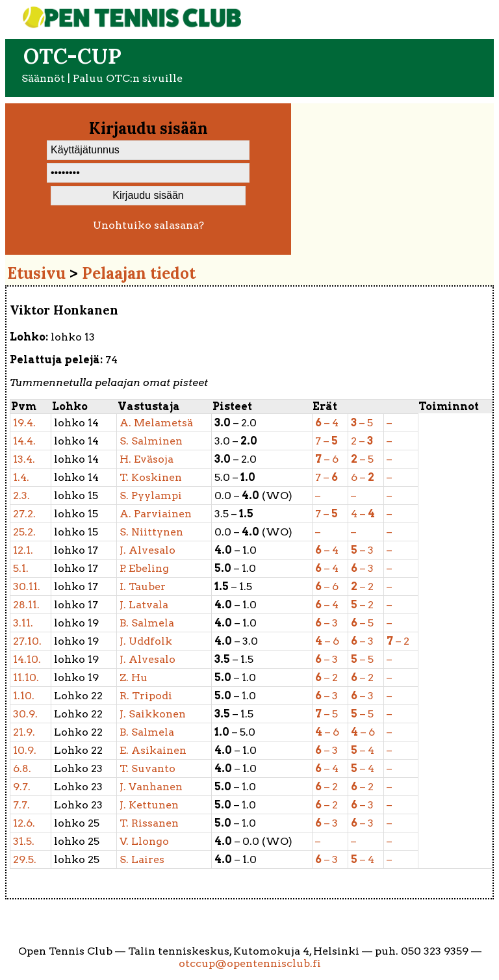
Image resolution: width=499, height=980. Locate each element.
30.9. (25, 714)
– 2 (362, 587)
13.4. (24, 459)
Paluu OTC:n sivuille (128, 78)
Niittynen (151, 532)
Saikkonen (153, 714)
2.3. (21, 496)
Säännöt (43, 78)
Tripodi (146, 696)
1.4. (21, 477)
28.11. (26, 605)
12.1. (23, 550)
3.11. (23, 623)
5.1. (21, 568)
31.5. (24, 841)
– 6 (327, 459)
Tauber (143, 587)
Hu (134, 677)
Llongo (144, 841)
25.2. (24, 532)
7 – (326, 441)
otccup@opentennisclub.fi (250, 963)
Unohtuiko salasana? (148, 225)
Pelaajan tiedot (139, 273)
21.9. (24, 732)
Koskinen (151, 477)
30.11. (27, 587)
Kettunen (149, 805)
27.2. (24, 514)
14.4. (24, 441)
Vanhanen (151, 787)
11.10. (26, 677)
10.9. (25, 750)
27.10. (27, 641)
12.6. (24, 823)
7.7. (21, 805)
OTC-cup (72, 56)
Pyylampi (151, 496)
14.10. (27, 659)
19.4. (24, 423)
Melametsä (156, 423)
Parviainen (156, 514)
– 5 (362, 423)
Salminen (151, 441)
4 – (363, 514)
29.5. (25, 859)
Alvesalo (147, 550)
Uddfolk (146, 641)
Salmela (147, 623)
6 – (363, 477)
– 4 (327, 423)
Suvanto (147, 768)
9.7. (22, 787)
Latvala (144, 605)
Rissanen (149, 823)
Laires (142, 859)
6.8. (22, 768)
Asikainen (153, 750)
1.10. (24, 696)
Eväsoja (147, 459)
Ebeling (144, 568)
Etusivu (36, 273)
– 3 (362, 550)
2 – (362, 441)
